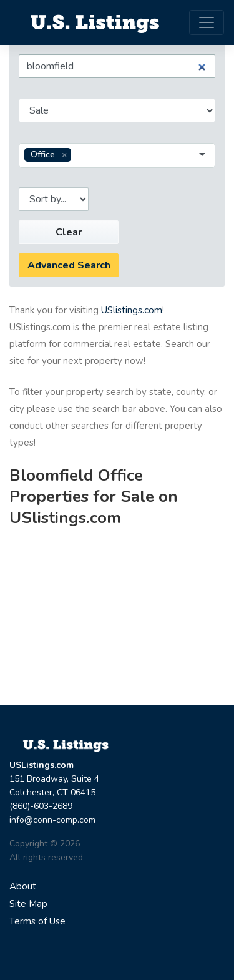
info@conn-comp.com (52, 820)
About (23, 886)
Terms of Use (37, 921)
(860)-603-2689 (41, 806)
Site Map (28, 904)
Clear (69, 232)
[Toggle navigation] (207, 22)
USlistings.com (132, 310)
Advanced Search (69, 265)
